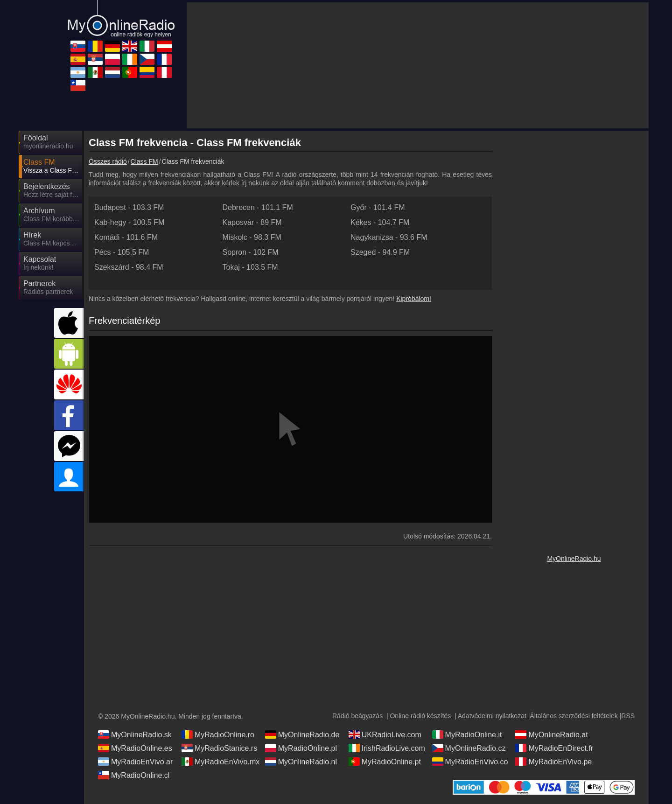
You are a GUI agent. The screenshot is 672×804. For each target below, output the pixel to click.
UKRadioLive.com (385, 734)
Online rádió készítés (420, 716)
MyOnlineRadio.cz (469, 748)
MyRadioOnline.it (467, 734)
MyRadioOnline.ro (218, 734)
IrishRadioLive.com (387, 748)
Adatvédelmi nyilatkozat (492, 716)
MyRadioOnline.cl (134, 775)
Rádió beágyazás (357, 716)
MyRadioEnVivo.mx (220, 762)
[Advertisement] (574, 275)
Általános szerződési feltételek (574, 716)
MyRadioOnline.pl (301, 748)
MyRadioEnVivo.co (470, 762)
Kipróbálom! (414, 299)
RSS (628, 716)
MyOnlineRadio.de (302, 734)
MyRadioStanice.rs (219, 748)
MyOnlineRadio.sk (135, 734)
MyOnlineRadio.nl (301, 762)
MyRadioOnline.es (135, 748)
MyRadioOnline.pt (385, 762)
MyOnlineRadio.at (551, 734)
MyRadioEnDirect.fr (554, 748)
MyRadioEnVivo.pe (553, 762)
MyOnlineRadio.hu (574, 559)
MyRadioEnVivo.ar (135, 762)
